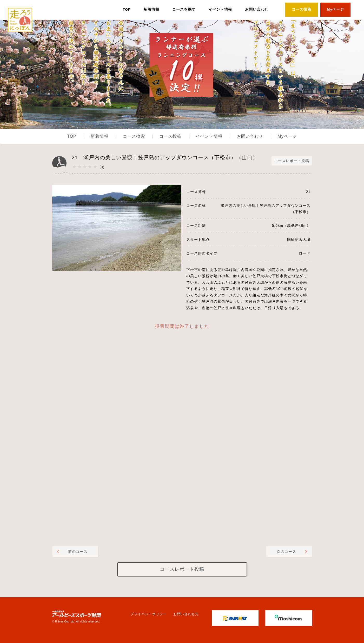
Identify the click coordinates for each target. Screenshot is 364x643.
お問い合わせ (257, 9)
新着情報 (151, 9)
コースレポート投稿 (292, 161)
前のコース (78, 552)
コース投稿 (302, 9)
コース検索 (134, 136)
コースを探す (184, 9)
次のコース (286, 552)
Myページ (335, 9)
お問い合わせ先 (186, 614)
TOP (127, 9)
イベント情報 (220, 9)
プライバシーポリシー (149, 614)
